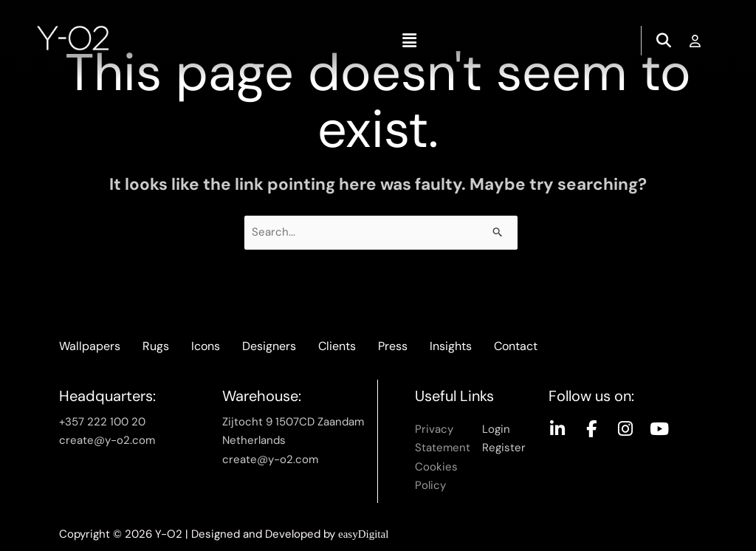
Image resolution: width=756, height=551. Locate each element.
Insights (451, 346)
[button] (409, 41)
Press (393, 346)
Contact (516, 346)
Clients (337, 346)
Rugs (156, 346)
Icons (206, 346)
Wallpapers (90, 346)
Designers (269, 346)
